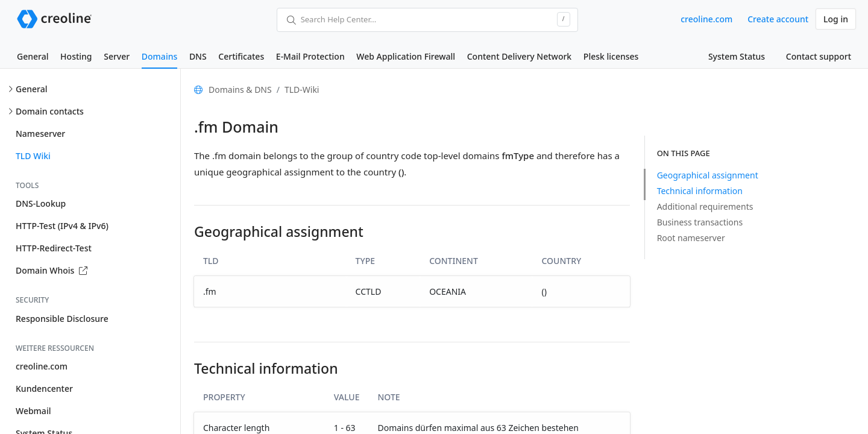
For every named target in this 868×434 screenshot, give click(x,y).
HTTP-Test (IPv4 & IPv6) (62, 226)
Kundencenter (44, 388)
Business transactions (700, 222)
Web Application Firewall (406, 56)
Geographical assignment (708, 175)
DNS (198, 56)
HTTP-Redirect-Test (54, 248)
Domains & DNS (240, 90)
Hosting (76, 56)
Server (117, 56)
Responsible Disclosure (62, 319)
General (33, 56)
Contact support (819, 56)
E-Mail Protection (310, 56)
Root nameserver (691, 238)
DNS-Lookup (41, 203)
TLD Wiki (33, 156)
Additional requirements (705, 206)
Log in (836, 19)
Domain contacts (50, 111)
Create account (778, 19)
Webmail (33, 411)
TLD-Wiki (302, 90)
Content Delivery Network (519, 56)
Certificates (241, 56)
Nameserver (40, 134)
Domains (159, 56)
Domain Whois (52, 270)
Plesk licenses (611, 56)
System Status (737, 56)
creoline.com (706, 19)
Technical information (700, 191)
